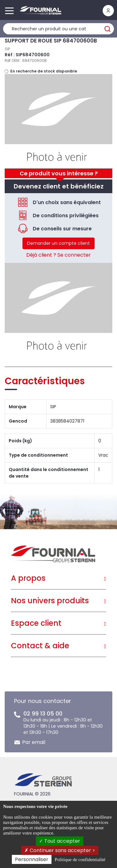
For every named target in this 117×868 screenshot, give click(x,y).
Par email (34, 742)
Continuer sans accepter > (60, 850)
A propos (28, 578)
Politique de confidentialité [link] (80, 860)
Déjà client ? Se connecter (58, 255)
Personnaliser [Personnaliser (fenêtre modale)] (32, 859)
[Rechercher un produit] (58, 29)
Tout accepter (60, 841)
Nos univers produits (50, 601)
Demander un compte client (58, 243)
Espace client (36, 623)
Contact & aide (40, 646)
